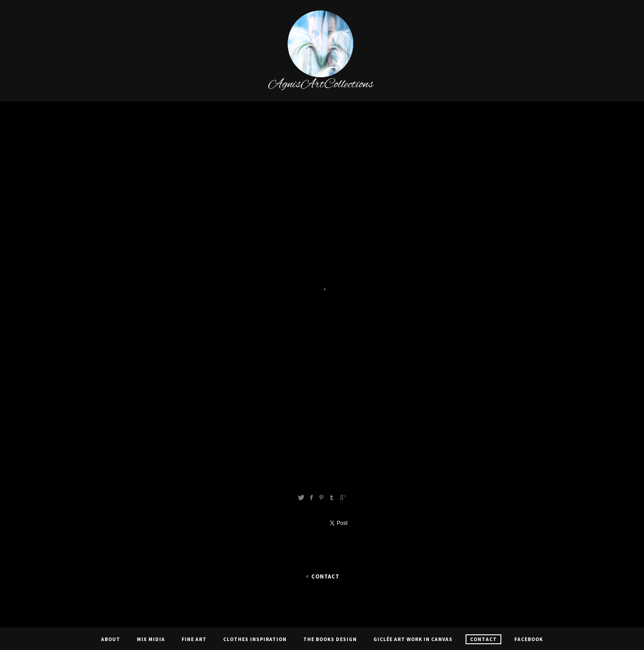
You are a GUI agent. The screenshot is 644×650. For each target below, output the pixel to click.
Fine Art (194, 639)
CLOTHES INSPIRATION (255, 639)
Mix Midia (151, 639)
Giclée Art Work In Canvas (413, 639)
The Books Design (330, 639)
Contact (322, 576)
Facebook (529, 639)
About (111, 639)
